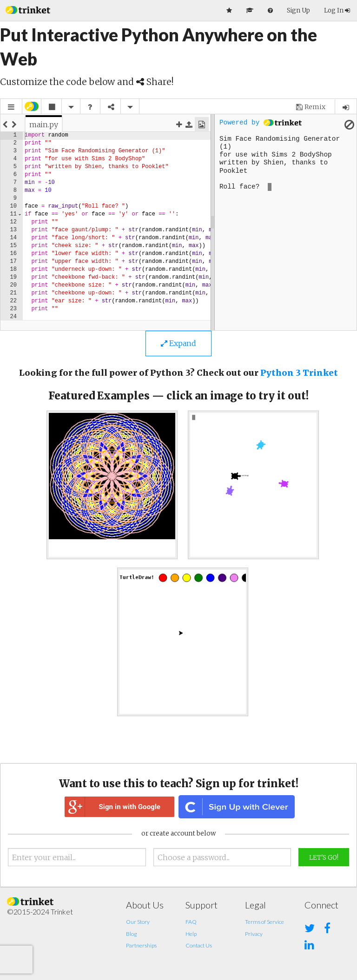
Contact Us (199, 945)
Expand (178, 343)
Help (191, 934)
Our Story (138, 922)
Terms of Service (264, 922)
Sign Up (298, 10)
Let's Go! (324, 858)
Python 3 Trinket (299, 373)
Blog (131, 934)
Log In (337, 10)
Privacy (254, 934)
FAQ (191, 922)
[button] (28, 9)
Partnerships (141, 945)
